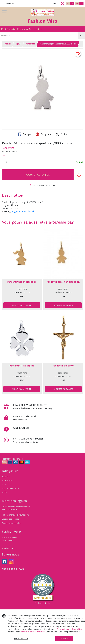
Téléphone (8, 548)
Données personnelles (11, 523)
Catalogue (7, 481)
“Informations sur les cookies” (70, 629)
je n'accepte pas (21, 639)
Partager (25, 134)
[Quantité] (7, 162)
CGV (4, 492)
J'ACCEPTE (64, 639)
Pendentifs (30, 44)
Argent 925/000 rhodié (23, 211)
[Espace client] (62, 4)
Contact (55, 4)
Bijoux (18, 44)
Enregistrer (43, 134)
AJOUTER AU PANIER (38, 175)
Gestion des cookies (10, 519)
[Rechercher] (81, 36)
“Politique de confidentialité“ (33, 632)
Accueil (8, 44)
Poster (61, 134)
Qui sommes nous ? (11, 488)
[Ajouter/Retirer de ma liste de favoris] (79, 175)
